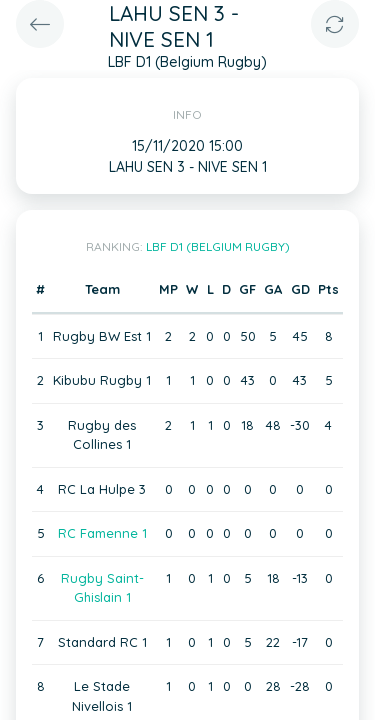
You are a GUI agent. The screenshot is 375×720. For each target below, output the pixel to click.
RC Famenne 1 (102, 533)
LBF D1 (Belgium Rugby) (218, 246)
